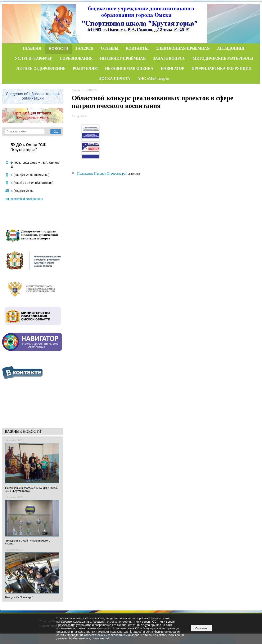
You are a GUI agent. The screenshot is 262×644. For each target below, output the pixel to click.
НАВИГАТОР (173, 69)
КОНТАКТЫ (137, 48)
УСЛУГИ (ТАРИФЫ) (34, 58)
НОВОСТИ (58, 49)
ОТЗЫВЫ (110, 48)
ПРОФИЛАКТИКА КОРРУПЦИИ (222, 69)
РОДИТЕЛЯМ (85, 69)
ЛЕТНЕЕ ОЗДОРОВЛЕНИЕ (41, 69)
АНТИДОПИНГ (231, 48)
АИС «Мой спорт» (153, 79)
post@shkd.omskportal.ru (27, 199)
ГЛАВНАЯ (32, 48)
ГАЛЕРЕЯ (85, 48)
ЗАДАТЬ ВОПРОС (169, 58)
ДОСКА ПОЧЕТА (114, 79)
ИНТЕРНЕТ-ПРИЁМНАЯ (123, 58)
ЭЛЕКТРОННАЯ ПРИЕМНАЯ (183, 48)
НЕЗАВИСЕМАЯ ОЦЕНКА (129, 69)
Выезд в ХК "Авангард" (19, 597)
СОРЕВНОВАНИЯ (76, 58)
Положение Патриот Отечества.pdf (102, 173)
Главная (76, 90)
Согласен (201, 628)
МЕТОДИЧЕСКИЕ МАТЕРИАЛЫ (223, 58)
